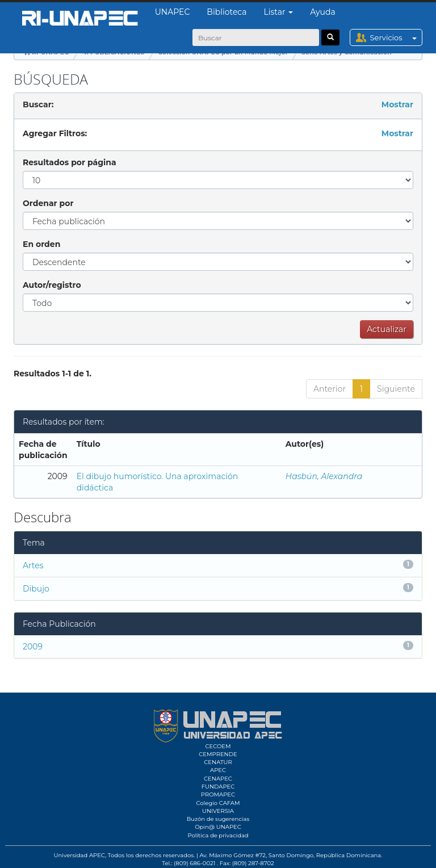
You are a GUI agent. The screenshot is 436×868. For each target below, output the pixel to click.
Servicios (396, 37)
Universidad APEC (79, 855)
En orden (41, 244)
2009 (33, 647)
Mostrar (397, 104)
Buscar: (38, 104)
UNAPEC (173, 12)
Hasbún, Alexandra (324, 476)
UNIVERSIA (218, 811)
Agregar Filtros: (55, 133)
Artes (33, 565)
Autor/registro (52, 285)
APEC (218, 770)
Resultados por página (70, 162)
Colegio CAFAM (218, 803)
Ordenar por (48, 203)
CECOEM (218, 746)
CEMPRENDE (218, 754)
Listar (279, 12)
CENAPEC (218, 779)
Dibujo (36, 589)
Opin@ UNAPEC (218, 827)
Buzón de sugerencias (218, 819)
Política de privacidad (218, 835)
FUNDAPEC (218, 787)
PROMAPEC (218, 794)
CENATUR (218, 762)
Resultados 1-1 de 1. (53, 374)
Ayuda (322, 12)
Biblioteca (227, 12)
